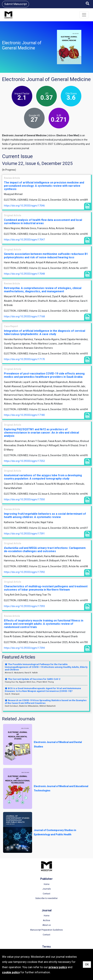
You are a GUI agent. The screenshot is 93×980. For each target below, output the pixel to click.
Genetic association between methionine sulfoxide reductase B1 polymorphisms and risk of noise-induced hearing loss (46, 256)
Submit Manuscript (16, 4)
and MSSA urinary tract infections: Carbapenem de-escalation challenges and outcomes (45, 550)
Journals (47, 889)
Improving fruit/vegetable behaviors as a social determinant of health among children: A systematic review (45, 515)
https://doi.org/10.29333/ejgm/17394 (24, 648)
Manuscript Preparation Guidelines (46, 930)
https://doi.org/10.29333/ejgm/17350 (24, 499)
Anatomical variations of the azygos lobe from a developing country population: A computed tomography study (43, 477)
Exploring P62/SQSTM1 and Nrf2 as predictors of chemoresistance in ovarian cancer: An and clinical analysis (41, 433)
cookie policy (11, 972)
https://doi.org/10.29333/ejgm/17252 (24, 461)
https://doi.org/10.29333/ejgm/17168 (24, 316)
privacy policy (58, 967)
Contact (46, 894)
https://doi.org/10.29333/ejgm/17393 (24, 606)
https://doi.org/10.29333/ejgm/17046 (24, 206)
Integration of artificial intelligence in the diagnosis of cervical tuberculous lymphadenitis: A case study (45, 332)
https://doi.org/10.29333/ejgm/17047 (24, 240)
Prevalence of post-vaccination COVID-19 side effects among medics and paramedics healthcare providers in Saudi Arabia (44, 375)
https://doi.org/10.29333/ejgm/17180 (24, 415)
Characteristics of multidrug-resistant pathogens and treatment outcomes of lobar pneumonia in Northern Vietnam (46, 588)
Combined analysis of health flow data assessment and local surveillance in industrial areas (43, 222)
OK (87, 964)
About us (47, 925)
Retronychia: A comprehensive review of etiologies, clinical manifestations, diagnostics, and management (43, 290)
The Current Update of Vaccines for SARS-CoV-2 (33, 679)
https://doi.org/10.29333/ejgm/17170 (24, 359)
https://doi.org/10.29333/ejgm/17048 (24, 274)
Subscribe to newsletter (46, 898)
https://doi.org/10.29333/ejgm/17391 (24, 534)
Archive (46, 920)
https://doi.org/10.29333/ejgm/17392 (24, 572)
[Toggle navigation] (84, 15)
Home (47, 884)
